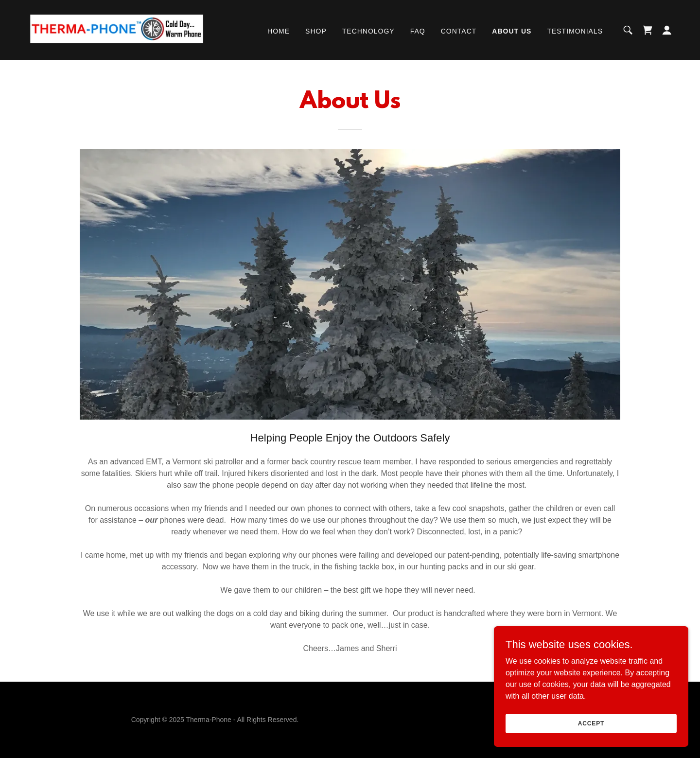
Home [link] (279, 31)
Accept (591, 723)
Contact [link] (459, 31)
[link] (115, 29)
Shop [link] (316, 31)
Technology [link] (368, 31)
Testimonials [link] (575, 31)
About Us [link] (512, 31)
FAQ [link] (418, 31)
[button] (667, 30)
